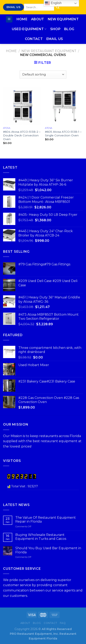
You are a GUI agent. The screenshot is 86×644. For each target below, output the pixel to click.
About (38, 19)
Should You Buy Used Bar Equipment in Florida (48, 550)
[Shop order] (43, 75)
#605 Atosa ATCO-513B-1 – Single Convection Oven (63, 134)
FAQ (63, 623)
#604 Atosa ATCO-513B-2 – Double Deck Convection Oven (22, 135)
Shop (55, 29)
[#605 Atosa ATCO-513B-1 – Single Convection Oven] (64, 106)
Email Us (55, 39)
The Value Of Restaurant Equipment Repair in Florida (46, 520)
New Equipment (63, 19)
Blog (69, 29)
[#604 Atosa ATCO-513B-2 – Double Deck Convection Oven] (22, 106)
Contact (34, 39)
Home (22, 19)
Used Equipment (29, 29)
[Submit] (58, 7)
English (53, 3)
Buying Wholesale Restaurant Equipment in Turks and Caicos (41, 537)
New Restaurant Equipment (49, 51)
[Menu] (9, 19)
